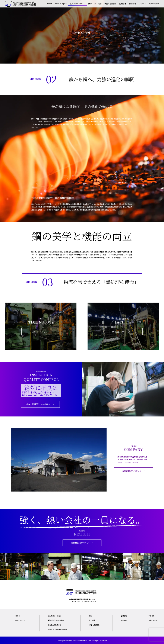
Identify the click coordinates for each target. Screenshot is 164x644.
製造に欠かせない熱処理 (56, 620)
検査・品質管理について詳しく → (40, 404)
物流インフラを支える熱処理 (58, 629)
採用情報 (133, 4)
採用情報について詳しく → (82, 543)
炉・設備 (98, 4)
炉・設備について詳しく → (123, 332)
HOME (50, 4)
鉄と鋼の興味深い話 (55, 625)
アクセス (142, 4)
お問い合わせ (154, 4)
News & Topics (61, 4)
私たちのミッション (78, 4)
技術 (90, 4)
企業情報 (123, 4)
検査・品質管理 (110, 4)
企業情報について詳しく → (133, 471)
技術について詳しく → (41, 332)
